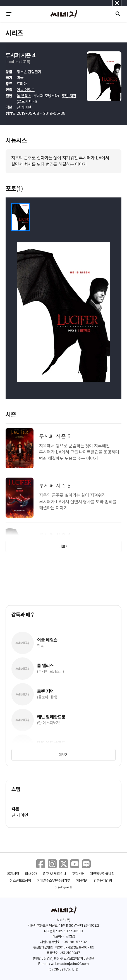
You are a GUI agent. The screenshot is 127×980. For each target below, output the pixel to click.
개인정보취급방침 (102, 874)
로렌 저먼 (69, 96)
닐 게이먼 (24, 107)
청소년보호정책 (20, 880)
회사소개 (31, 874)
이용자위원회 (64, 887)
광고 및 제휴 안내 (55, 874)
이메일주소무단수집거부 (53, 880)
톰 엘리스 (24, 96)
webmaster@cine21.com (70, 964)
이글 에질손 (26, 90)
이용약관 (82, 880)
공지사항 (13, 874)
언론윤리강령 (103, 880)
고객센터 (78, 874)
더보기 (64, 546)
